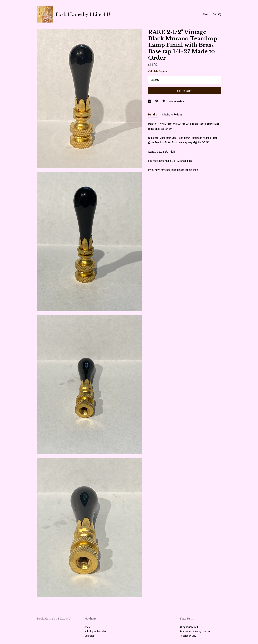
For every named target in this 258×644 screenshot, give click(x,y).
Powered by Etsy (188, 636)
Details (153, 114)
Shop (205, 14)
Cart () (217, 14)
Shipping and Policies (95, 631)
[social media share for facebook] (150, 101)
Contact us (90, 636)
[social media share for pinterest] (164, 101)
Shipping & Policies (172, 114)
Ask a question (177, 101)
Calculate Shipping (158, 71)
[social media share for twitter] (157, 101)
